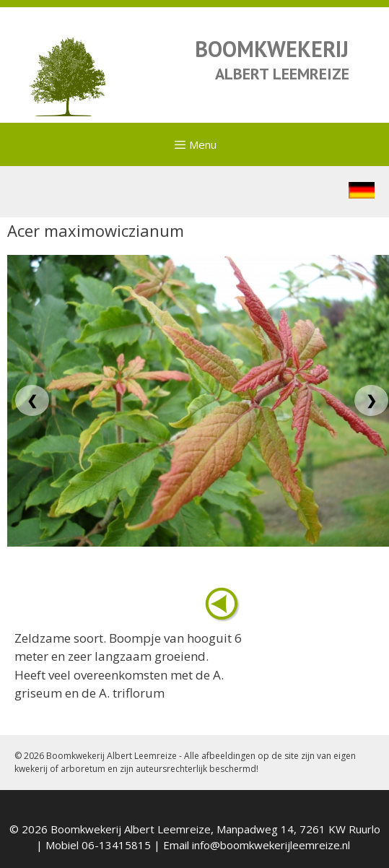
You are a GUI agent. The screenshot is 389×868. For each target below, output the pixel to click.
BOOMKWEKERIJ (272, 49)
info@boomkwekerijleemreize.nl (271, 845)
